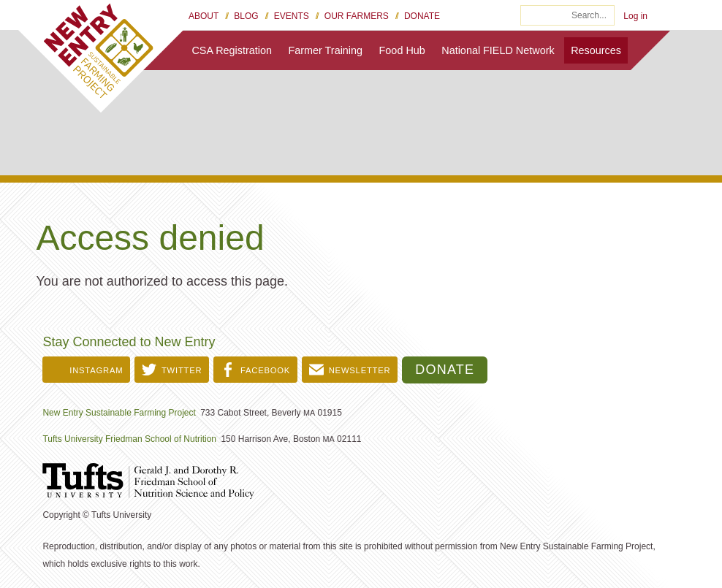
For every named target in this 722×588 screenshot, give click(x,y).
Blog (246, 16)
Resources (596, 50)
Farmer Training (326, 50)
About (204, 16)
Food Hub (402, 50)
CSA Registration (232, 50)
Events (292, 16)
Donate (422, 16)
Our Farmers (357, 16)
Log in (635, 16)
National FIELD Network (498, 50)
